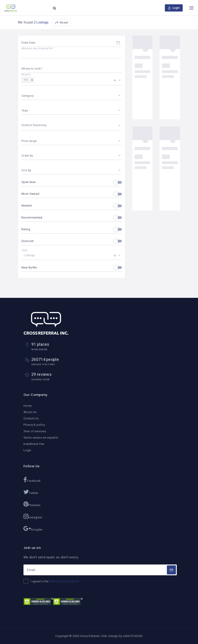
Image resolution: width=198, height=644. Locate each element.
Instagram (33, 516)
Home (28, 406)
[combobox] (72, 69)
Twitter (31, 492)
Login (27, 450)
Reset (62, 22)
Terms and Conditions (64, 581)
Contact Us (31, 418)
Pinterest (32, 504)
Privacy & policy (34, 425)
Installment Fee (34, 444)
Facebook (32, 480)
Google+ (33, 529)
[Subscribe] (171, 570)
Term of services (35, 431)
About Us (30, 412)
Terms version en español (41, 438)
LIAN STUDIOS (133, 636)
